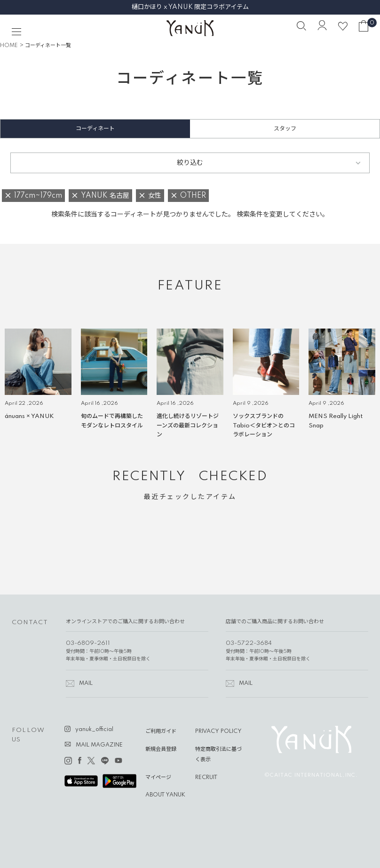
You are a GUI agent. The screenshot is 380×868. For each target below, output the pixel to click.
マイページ (158, 778)
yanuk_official (94, 730)
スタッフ (285, 129)
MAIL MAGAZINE (99, 745)
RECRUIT (206, 778)
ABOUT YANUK (165, 795)
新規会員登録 (161, 749)
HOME (9, 46)
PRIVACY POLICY (218, 731)
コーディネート (95, 129)
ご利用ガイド (161, 731)
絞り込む (190, 163)
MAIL (86, 683)
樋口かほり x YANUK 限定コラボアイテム (190, 7)
